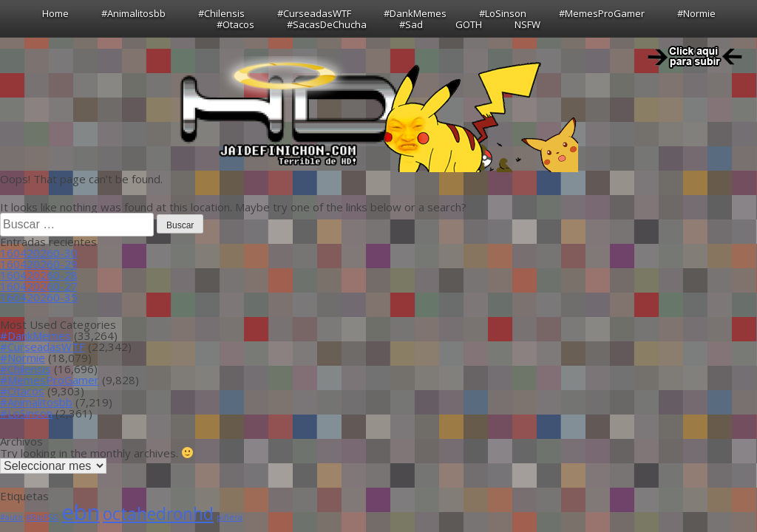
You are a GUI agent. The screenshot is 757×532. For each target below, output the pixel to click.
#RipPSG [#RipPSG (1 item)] (42, 517)
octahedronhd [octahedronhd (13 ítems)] (158, 514)
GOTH (469, 24)
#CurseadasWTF (314, 13)
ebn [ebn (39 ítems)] (81, 512)
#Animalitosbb (133, 13)
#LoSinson (503, 13)
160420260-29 (39, 264)
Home (55, 13)
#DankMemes (415, 13)
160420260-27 (39, 286)
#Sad (411, 24)
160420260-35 (39, 297)
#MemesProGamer (602, 13)
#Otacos (235, 24)
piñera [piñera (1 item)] (230, 517)
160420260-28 (39, 275)
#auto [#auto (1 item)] (11, 517)
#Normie (696, 13)
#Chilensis (221, 13)
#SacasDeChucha (327, 24)
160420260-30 (39, 253)
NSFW (527, 24)
